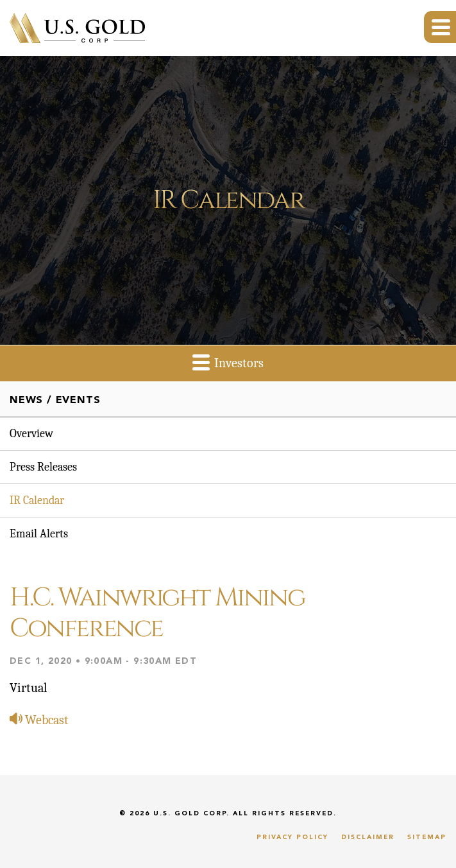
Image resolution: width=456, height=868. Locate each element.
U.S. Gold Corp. (191, 813)
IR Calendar (37, 500)
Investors (228, 362)
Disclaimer (368, 837)
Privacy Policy (292, 837)
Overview (31, 434)
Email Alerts (39, 534)
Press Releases (43, 467)
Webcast (39, 720)
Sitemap (427, 837)
